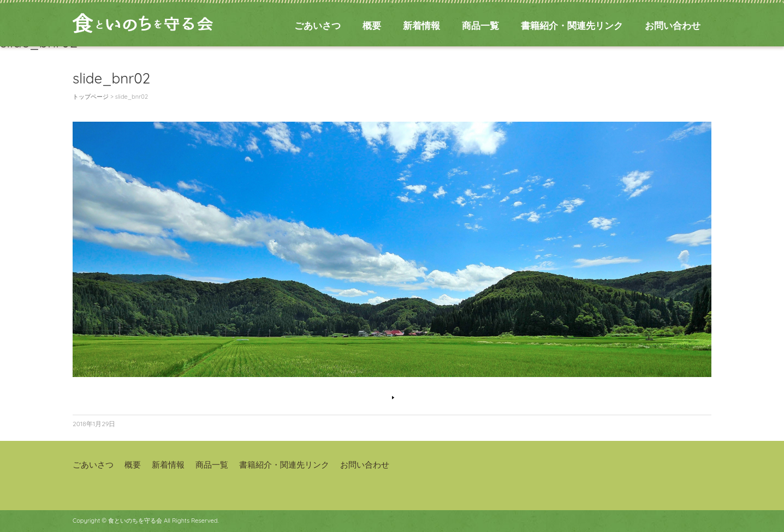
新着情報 (421, 25)
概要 (372, 25)
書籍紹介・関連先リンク (572, 25)
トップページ (91, 97)
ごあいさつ (317, 25)
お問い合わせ (673, 25)
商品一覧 (480, 25)
